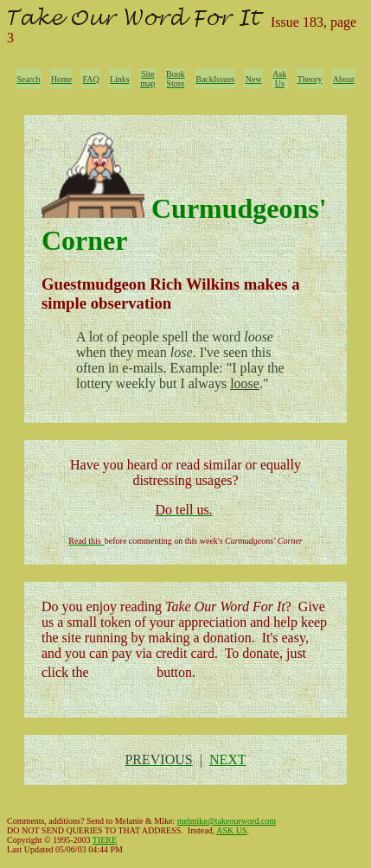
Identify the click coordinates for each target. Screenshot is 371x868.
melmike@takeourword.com (227, 821)
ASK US (231, 830)
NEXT (228, 759)
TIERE (105, 840)
